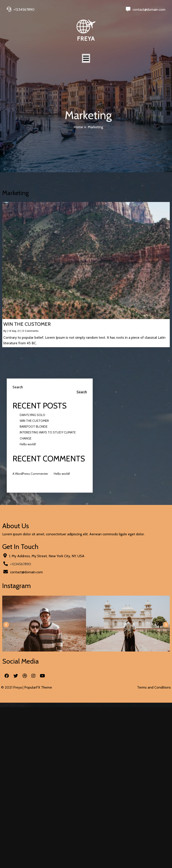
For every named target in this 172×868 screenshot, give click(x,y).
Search (18, 387)
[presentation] (6, 625)
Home (78, 127)
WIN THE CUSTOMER (34, 421)
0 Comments (30, 331)
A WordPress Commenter (30, 474)
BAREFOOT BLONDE (34, 427)
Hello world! (28, 444)
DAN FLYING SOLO (32, 415)
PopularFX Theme (38, 687)
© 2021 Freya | (13, 687)
